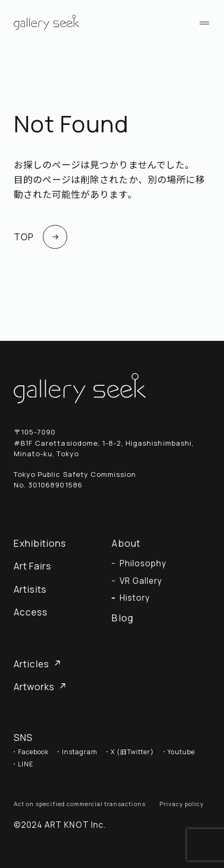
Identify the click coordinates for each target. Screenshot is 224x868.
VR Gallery (141, 581)
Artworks (40, 687)
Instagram (80, 752)
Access (31, 612)
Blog (122, 618)
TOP (41, 237)
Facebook (33, 752)
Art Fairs (33, 566)
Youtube (181, 752)
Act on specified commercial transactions (80, 804)
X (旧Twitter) (133, 752)
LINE (26, 764)
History (135, 598)
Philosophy (143, 563)
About (126, 543)
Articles (37, 664)
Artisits (30, 589)
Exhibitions (40, 543)
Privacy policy (182, 804)
